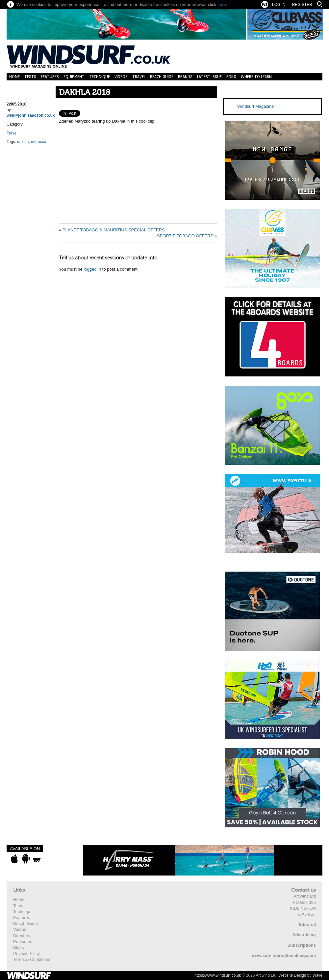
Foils (231, 77)
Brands (185, 77)
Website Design (292, 975)
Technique (100, 77)
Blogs (19, 948)
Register (302, 5)
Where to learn (256, 77)
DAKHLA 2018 (85, 92)
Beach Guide (162, 77)
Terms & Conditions (32, 959)
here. (222, 4)
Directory (22, 936)
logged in (92, 269)
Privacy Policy (26, 953)
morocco (38, 142)
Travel (139, 77)
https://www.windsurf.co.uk (218, 975)
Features (50, 77)
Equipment (74, 77)
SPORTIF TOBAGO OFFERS (185, 236)
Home (14, 77)
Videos (121, 77)
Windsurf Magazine (255, 106)
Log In (279, 5)
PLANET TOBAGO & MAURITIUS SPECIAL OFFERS (114, 230)
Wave (317, 975)
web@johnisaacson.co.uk (31, 115)
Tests (30, 77)
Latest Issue (209, 77)
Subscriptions (302, 945)
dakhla (23, 142)
